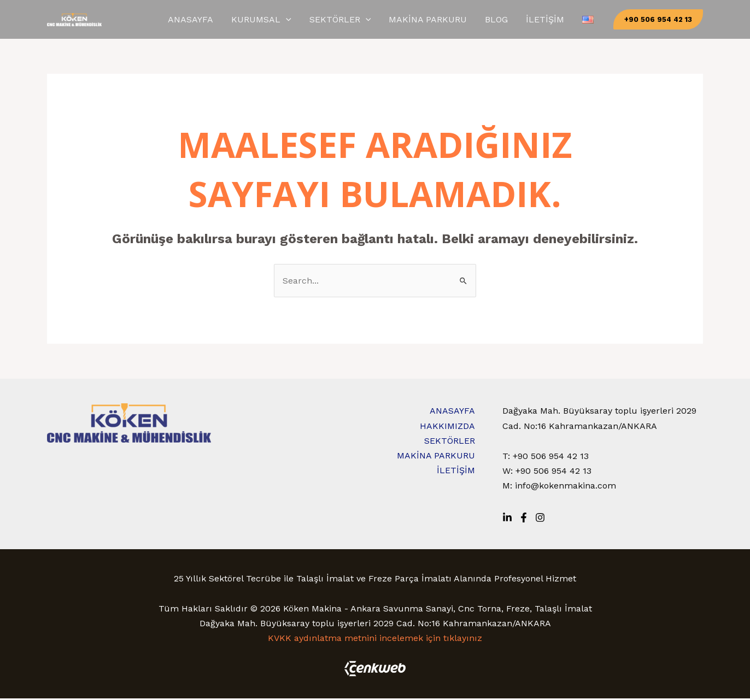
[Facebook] (524, 519)
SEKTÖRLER (392, 20)
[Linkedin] (507, 519)
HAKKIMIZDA (447, 428)
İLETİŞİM (562, 20)
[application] (349, 20)
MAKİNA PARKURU (468, 20)
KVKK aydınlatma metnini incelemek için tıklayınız (375, 640)
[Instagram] (540, 519)
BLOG (525, 20)
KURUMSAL (324, 20)
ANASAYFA (265, 20)
